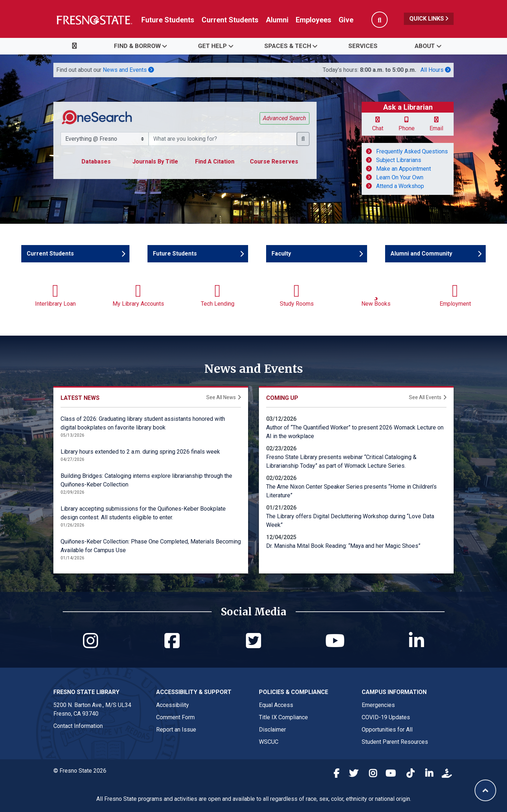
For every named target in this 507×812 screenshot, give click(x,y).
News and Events (128, 70)
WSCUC (269, 742)
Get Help (212, 46)
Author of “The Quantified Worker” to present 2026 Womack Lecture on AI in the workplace (355, 432)
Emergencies (378, 705)
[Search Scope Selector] (105, 139)
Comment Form (175, 717)
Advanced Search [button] (285, 118)
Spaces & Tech (288, 46)
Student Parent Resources (395, 742)
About (425, 46)
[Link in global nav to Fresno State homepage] (94, 20)
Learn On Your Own (400, 177)
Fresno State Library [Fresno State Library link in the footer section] (86, 692)
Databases (96, 161)
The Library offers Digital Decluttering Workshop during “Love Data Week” (350, 521)
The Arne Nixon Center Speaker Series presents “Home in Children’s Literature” (351, 491)
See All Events (425, 397)
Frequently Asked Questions (412, 151)
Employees (314, 20)
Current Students (230, 20)
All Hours (436, 70)
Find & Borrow (137, 46)
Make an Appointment (404, 169)
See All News (221, 397)
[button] (303, 139)
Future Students (168, 20)
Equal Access (276, 705)
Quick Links (429, 19)
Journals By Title (155, 161)
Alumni (277, 20)
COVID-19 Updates (386, 717)
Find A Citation (215, 161)
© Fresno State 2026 (80, 771)
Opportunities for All (387, 730)
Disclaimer (272, 730)
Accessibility (173, 705)
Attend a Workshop (400, 186)
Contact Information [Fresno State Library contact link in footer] (78, 726)
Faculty (293, 253)
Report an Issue (176, 730)
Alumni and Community (421, 253)
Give (346, 20)
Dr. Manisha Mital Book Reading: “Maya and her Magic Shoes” (343, 546)
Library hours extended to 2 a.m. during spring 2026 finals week (140, 452)
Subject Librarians (399, 160)
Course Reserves (274, 161)
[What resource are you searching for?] (223, 139)
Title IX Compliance (283, 717)
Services (363, 46)
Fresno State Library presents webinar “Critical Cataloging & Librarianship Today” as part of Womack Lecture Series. (341, 461)
